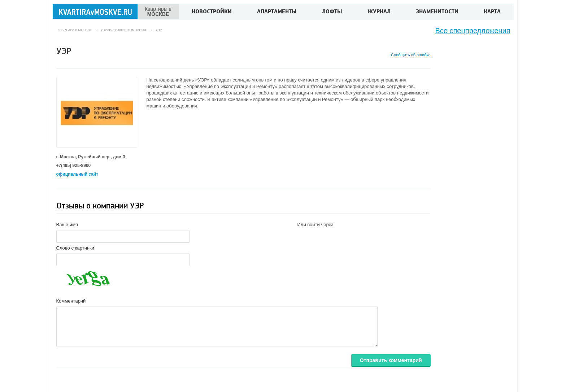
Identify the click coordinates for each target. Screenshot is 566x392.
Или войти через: (316, 224)
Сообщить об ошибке (411, 55)
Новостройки (212, 12)
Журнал (379, 12)
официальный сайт (77, 174)
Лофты (332, 12)
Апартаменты (277, 12)
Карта (492, 12)
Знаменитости (437, 12)
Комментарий (71, 301)
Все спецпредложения (473, 31)
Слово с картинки (75, 248)
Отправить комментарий (391, 360)
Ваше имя (67, 224)
